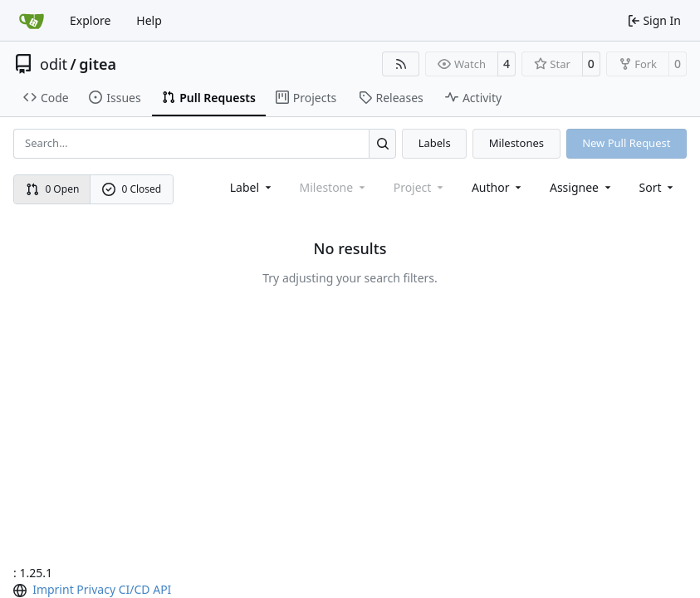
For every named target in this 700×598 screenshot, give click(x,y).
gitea (98, 64)
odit (54, 64)
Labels (435, 143)
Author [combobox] (498, 187)
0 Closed (132, 189)
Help (149, 20)
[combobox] (252, 187)
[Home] (32, 21)
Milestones (516, 143)
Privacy (96, 589)
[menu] (658, 187)
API (162, 589)
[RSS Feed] (401, 64)
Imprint (53, 589)
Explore (90, 20)
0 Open (53, 189)
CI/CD (135, 589)
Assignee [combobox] (582, 187)
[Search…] (382, 143)
